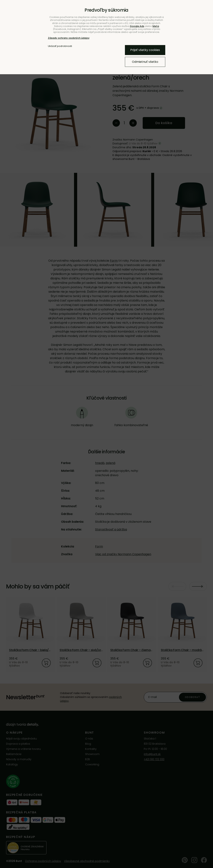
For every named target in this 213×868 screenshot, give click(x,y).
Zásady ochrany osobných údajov (69, 38)
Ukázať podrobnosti (60, 46)
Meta (156, 26)
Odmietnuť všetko (145, 62)
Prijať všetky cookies (145, 50)
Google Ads (137, 26)
